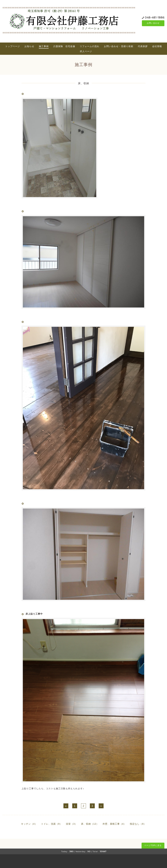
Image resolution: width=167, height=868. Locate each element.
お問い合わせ (153, 23)
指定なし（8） (138, 824)
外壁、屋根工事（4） (114, 824)
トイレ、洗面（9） (52, 824)
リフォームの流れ (90, 46)
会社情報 (157, 46)
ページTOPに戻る (153, 845)
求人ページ (86, 51)
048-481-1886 (155, 17)
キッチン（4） (29, 824)
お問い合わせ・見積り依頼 (119, 46)
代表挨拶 (143, 46)
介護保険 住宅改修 (64, 46)
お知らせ (29, 46)
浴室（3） (72, 824)
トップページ (13, 46)
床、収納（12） (90, 824)
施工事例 (44, 46)
